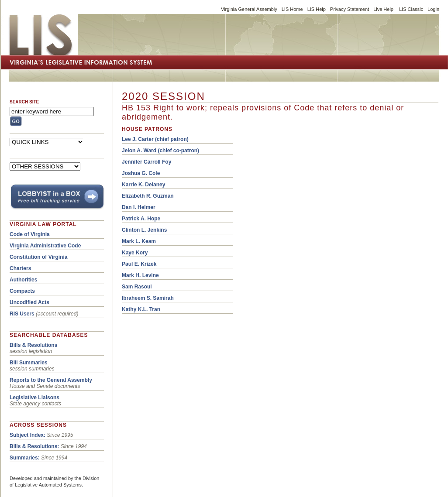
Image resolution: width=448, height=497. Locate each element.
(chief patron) (155, 139)
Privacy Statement (350, 9)
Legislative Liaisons (34, 398)
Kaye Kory (135, 253)
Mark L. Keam (139, 241)
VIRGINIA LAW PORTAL (43, 224)
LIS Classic (411, 9)
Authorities (23, 280)
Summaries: (25, 458)
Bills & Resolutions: (34, 446)
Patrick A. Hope (141, 219)
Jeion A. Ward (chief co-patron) (160, 151)
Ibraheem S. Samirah (148, 298)
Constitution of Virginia (38, 257)
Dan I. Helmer (139, 207)
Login (433, 9)
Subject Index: (28, 435)
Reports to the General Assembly (51, 380)
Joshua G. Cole (141, 173)
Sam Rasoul (137, 287)
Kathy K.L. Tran (141, 309)
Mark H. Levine (140, 275)
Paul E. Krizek (139, 264)
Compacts (22, 291)
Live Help (383, 9)
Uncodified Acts (29, 302)
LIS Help (317, 9)
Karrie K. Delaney (143, 185)
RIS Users (22, 314)
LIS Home (292, 9)
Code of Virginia (30, 234)
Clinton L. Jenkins (144, 230)
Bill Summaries (29, 363)
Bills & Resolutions (33, 345)
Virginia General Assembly (249, 9)
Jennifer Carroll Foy (146, 162)
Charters (20, 268)
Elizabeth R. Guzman (148, 196)
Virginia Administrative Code (45, 246)
